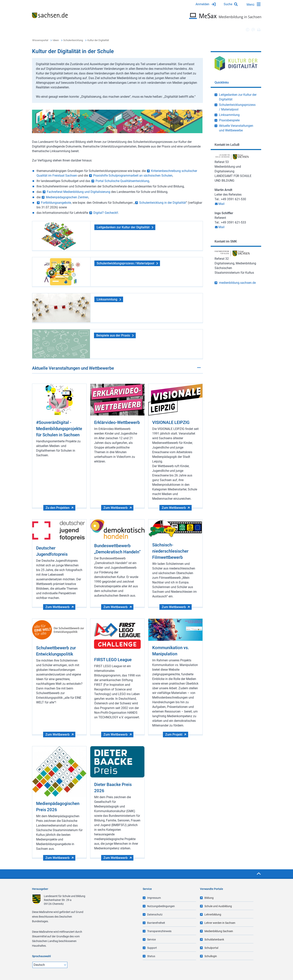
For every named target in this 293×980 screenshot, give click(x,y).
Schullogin (211, 956)
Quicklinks (222, 82)
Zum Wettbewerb (116, 508)
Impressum (154, 898)
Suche (228, 4)
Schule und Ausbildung (218, 906)
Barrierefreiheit (156, 923)
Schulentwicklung (73, 40)
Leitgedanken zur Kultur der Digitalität (123, 227)
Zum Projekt (174, 735)
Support (152, 948)
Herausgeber (40, 889)
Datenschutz (155, 914)
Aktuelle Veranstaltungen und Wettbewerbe (73, 368)
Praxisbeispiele (229, 120)
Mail (221, 204)
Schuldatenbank (214, 939)
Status (151, 956)
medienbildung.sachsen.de (237, 283)
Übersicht (38, 30)
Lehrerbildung (213, 914)
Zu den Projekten (58, 508)
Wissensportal (40, 40)
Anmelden (202, 4)
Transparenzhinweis (159, 931)
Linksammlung (107, 299)
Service (151, 939)
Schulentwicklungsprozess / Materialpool (125, 263)
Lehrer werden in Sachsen (220, 923)
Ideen (56, 40)
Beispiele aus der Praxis (113, 335)
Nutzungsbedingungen (161, 906)
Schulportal (211, 948)
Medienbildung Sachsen (219, 931)
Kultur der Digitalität (98, 40)
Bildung (209, 898)
